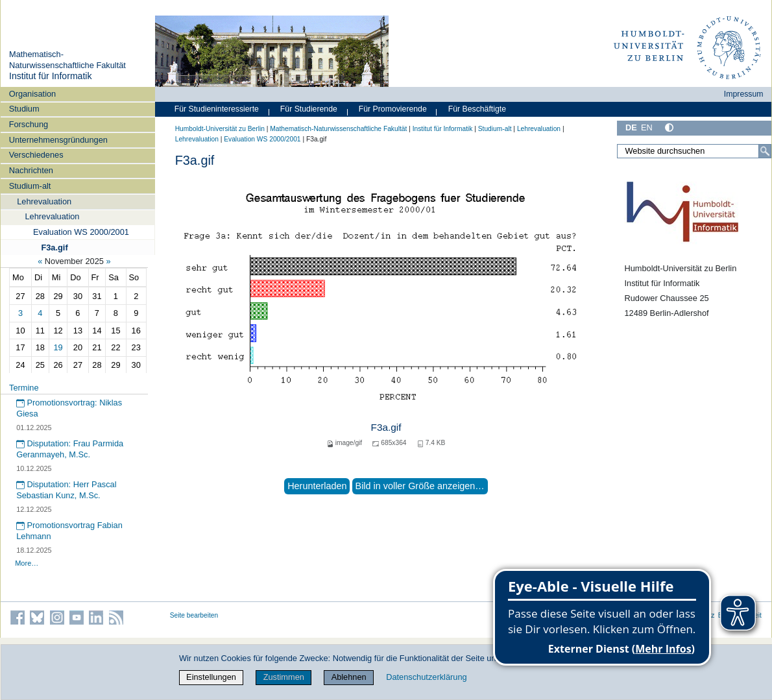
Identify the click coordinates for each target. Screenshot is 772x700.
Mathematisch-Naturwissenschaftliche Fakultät (67, 60)
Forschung (29, 124)
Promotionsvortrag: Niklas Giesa (69, 408)
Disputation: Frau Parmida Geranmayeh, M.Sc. (70, 449)
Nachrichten (31, 170)
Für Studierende (309, 109)
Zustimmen (284, 677)
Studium (24, 109)
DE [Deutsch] (631, 127)
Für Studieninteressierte (217, 109)
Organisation (33, 94)
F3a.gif (54, 247)
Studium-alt (30, 186)
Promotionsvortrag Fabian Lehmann (69, 531)
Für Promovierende (393, 109)
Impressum (744, 94)
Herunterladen (317, 486)
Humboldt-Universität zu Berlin (220, 129)
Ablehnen (349, 677)
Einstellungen (211, 677)
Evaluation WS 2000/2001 (81, 232)
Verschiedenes (36, 155)
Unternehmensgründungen (58, 140)
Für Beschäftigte (477, 109)
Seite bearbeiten (194, 615)
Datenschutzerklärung (426, 677)
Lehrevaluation (44, 201)
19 (58, 347)
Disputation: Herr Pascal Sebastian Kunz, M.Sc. (66, 490)
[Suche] (765, 151)
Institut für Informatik (51, 76)
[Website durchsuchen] (694, 151)
